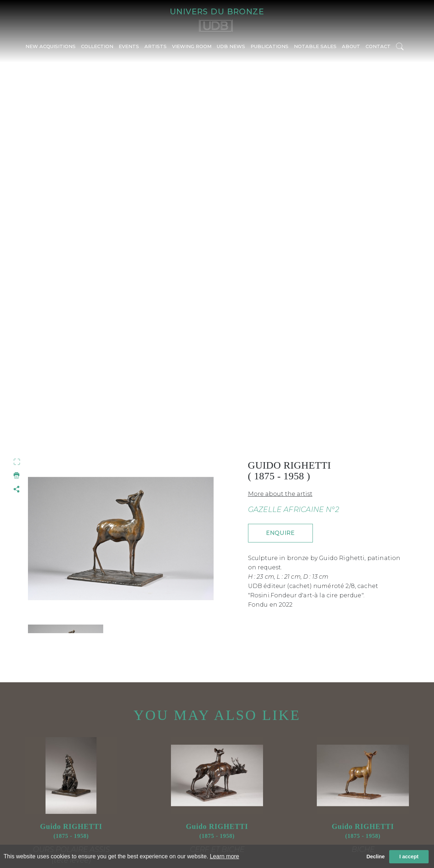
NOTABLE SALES (315, 49)
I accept (409, 857)
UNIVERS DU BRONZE (217, 13)
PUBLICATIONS (270, 49)
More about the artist (280, 494)
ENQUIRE (280, 533)
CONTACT (378, 49)
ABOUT (351, 49)
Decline (375, 857)
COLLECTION (97, 49)
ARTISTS (156, 49)
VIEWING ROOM (192, 49)
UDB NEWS (231, 49)
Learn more (224, 856)
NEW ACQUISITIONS (51, 49)
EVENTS (129, 49)
